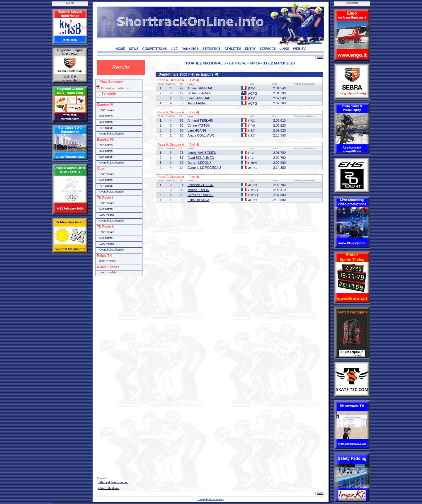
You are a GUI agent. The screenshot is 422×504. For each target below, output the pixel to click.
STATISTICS (212, 49)
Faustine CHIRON (201, 185)
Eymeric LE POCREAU (204, 168)
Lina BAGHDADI (199, 98)
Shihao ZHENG (199, 93)
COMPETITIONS (154, 49)
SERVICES (268, 49)
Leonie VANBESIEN (202, 153)
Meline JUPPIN (199, 190)
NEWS (134, 49)
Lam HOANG (197, 130)
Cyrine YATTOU (199, 125)
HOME (120, 49)
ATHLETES (233, 49)
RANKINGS (190, 49)
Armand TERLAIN (200, 120)
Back (320, 57)
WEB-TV (299, 49)
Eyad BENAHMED (201, 158)
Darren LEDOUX (200, 163)
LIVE (174, 49)
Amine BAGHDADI (201, 88)
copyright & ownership (211, 499)
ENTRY (250, 49)
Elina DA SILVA (199, 200)
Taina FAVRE (197, 103)
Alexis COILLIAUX (201, 135)
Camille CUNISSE (201, 195)
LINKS (284, 49)
